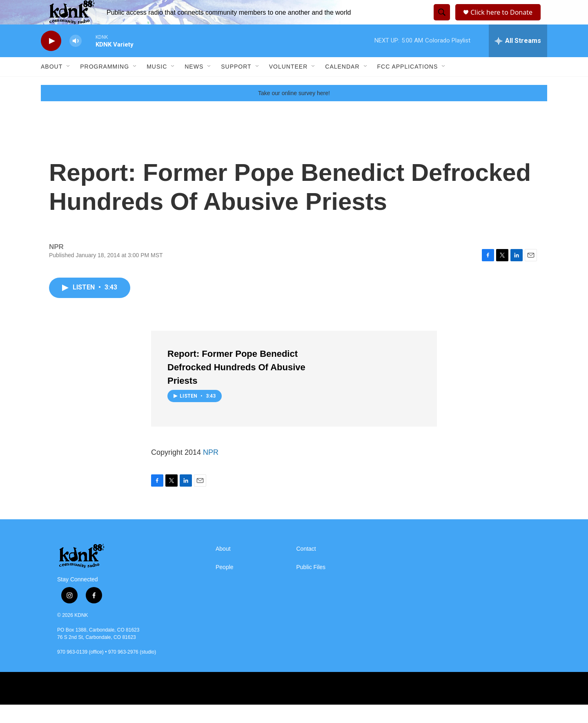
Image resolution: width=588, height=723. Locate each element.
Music (157, 85)
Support (236, 85)
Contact (306, 567)
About (52, 85)
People (225, 586)
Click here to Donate (504, 21)
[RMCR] (374, 707)
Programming (105, 85)
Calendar (342, 85)
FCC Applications (408, 85)
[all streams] (518, 59)
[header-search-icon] (441, 22)
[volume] (76, 59)
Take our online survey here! (294, 111)
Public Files (311, 586)
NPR (211, 471)
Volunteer (288, 85)
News (194, 85)
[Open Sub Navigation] (69, 85)
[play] (51, 59)
